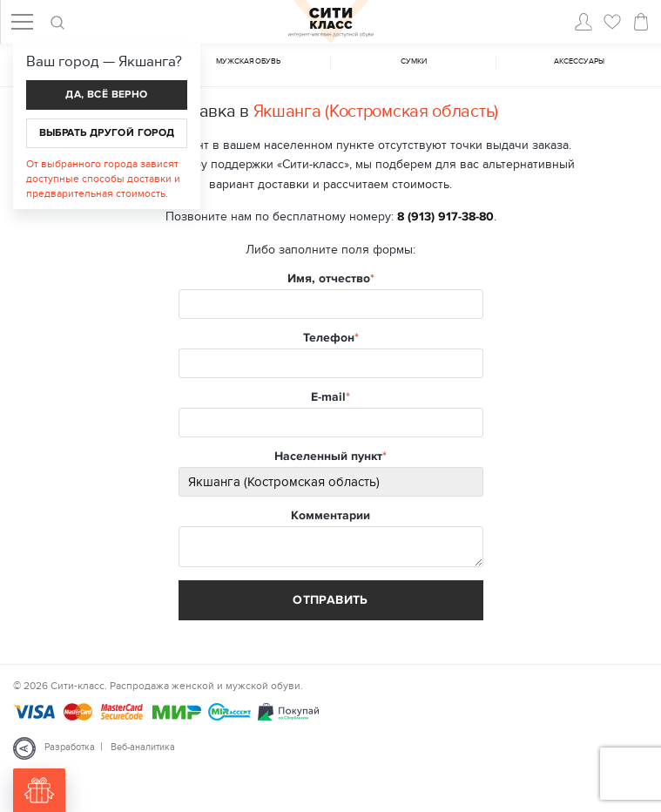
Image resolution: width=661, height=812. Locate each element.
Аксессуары (579, 61)
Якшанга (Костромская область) (376, 112)
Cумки (414, 61)
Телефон (329, 338)
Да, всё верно (106, 95)
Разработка (70, 747)
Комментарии (330, 516)
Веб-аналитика (143, 747)
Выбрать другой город (107, 133)
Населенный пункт (328, 457)
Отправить (330, 600)
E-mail (328, 397)
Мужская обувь (248, 61)
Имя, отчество (329, 279)
